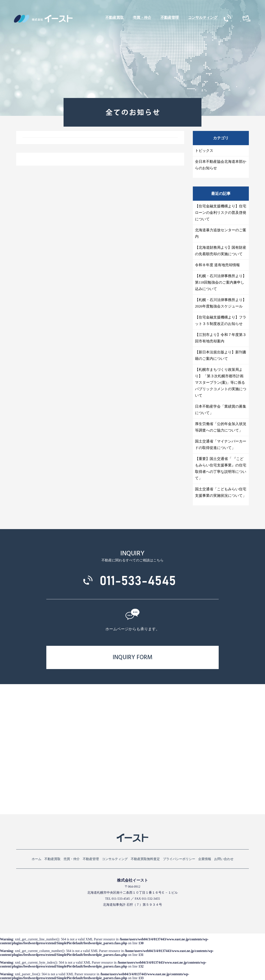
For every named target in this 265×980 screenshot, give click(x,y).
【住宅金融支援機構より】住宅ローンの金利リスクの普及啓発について (221, 213)
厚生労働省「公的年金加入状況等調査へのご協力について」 (221, 427)
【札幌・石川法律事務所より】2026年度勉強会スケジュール (221, 303)
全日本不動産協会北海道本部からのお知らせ (221, 165)
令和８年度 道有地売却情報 (217, 265)
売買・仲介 (142, 18)
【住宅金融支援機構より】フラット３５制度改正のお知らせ (221, 321)
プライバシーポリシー (179, 859)
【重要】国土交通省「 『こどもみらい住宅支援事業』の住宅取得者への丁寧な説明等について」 (221, 468)
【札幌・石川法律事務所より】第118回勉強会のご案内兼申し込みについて (221, 282)
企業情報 (205, 859)
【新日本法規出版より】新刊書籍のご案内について (221, 355)
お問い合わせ (224, 859)
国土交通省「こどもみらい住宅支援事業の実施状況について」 (221, 492)
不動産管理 (170, 18)
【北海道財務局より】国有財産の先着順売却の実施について (221, 251)
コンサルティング (203, 18)
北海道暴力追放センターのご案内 (221, 233)
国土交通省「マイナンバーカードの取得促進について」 (221, 445)
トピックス (204, 151)
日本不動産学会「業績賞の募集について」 (221, 410)
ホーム (37, 859)
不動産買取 (115, 18)
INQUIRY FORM (132, 657)
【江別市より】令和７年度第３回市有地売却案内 (221, 338)
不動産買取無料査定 (145, 859)
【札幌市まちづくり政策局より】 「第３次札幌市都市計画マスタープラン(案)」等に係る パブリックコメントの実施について (221, 383)
